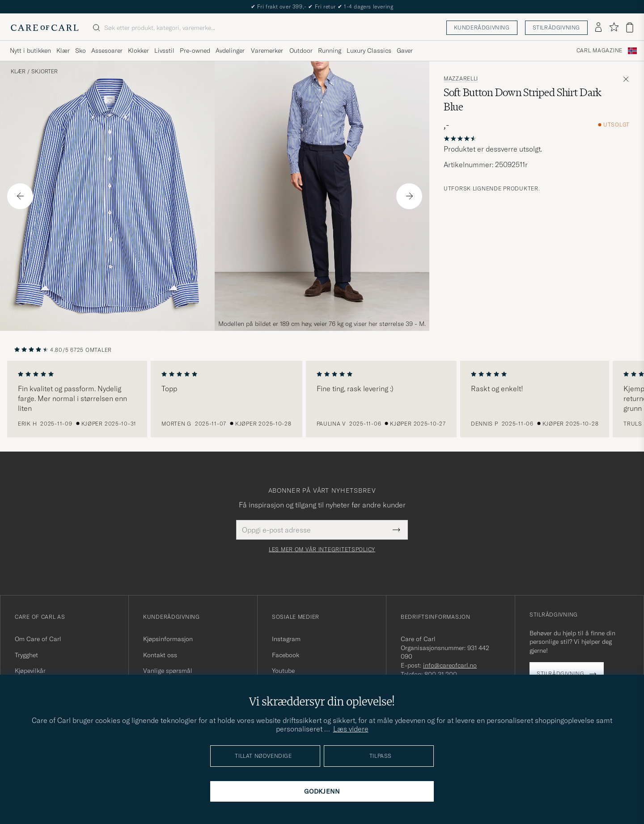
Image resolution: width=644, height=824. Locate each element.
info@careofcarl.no (450, 665)
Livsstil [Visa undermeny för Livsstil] (164, 51)
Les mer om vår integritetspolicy (322, 549)
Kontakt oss (160, 655)
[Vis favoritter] (614, 27)
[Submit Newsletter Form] (396, 530)
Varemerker (267, 51)
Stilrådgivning (556, 27)
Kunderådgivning (482, 27)
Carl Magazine (600, 51)
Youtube (283, 671)
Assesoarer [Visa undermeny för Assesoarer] (107, 51)
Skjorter (44, 72)
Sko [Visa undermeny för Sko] (80, 51)
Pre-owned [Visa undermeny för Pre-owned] (195, 51)
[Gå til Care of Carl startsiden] (45, 28)
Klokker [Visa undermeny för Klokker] (138, 51)
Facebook (286, 655)
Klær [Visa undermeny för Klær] (63, 51)
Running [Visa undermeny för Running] (330, 51)
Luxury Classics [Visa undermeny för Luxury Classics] (369, 51)
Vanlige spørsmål (168, 671)
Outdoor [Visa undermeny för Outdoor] (301, 51)
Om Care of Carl (38, 639)
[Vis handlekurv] (630, 27)
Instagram (286, 639)
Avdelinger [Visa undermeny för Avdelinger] (230, 51)
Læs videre (351, 729)
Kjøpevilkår (30, 671)
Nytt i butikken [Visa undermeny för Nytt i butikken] (30, 51)
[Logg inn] (598, 28)
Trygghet (26, 655)
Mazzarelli (461, 79)
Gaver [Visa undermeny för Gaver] (405, 51)
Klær (18, 72)
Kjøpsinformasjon (168, 639)
